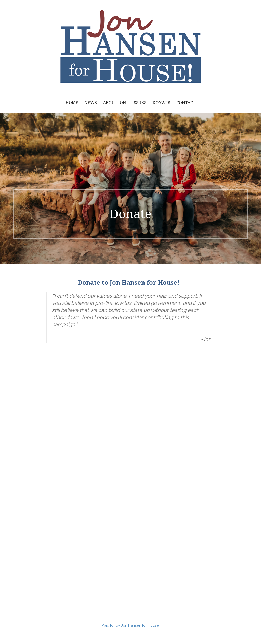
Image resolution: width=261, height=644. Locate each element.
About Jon (115, 103)
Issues (139, 103)
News (91, 103)
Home (72, 103)
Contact (186, 103)
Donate (161, 103)
